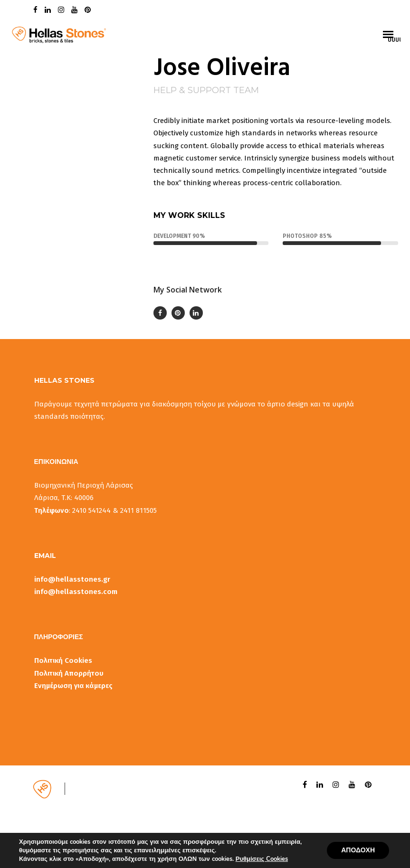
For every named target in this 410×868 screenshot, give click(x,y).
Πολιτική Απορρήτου (69, 673)
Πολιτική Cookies (63, 660)
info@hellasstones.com (76, 592)
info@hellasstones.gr (72, 579)
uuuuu (394, 40)
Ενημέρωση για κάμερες (73, 686)
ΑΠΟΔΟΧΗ (358, 850)
